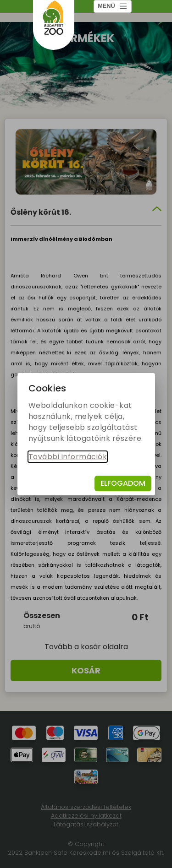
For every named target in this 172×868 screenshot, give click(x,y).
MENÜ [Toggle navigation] (113, 6)
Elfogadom (123, 483)
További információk (68, 457)
